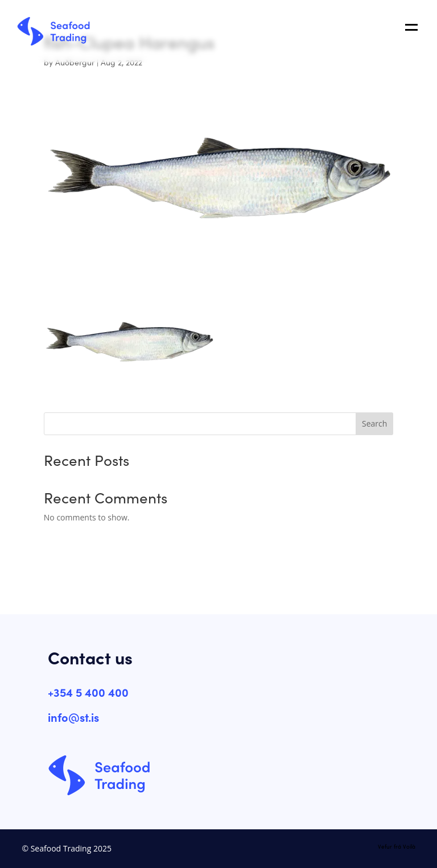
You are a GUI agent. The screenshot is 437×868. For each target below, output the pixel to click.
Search (374, 423)
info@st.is (73, 717)
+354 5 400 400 (88, 692)
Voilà (409, 846)
